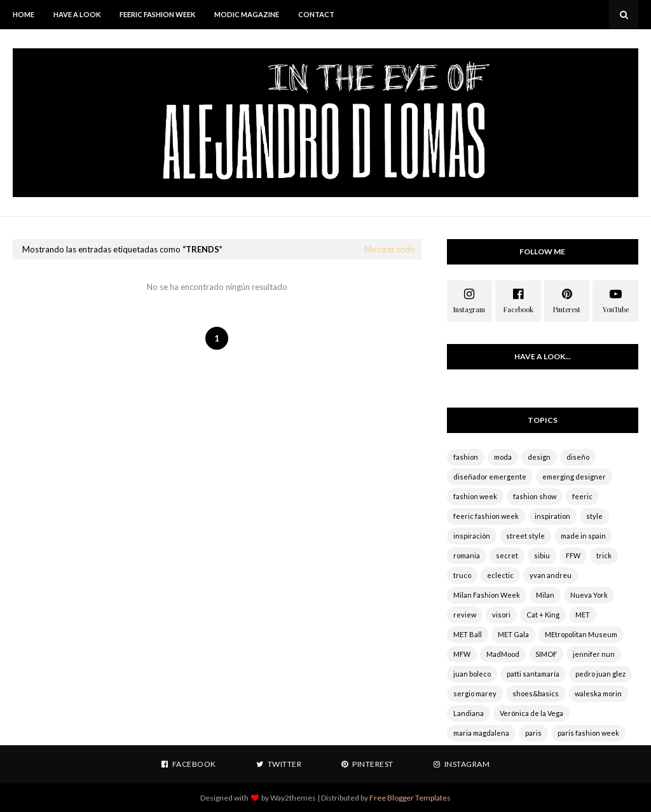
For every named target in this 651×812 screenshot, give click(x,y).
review (465, 615)
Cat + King (543, 615)
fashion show (535, 496)
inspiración (472, 536)
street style (525, 536)
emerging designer (574, 477)
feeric (582, 496)
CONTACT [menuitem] (316, 14)
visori (501, 615)
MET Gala (513, 634)
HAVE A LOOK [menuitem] (77, 14)
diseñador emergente (490, 477)
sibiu (542, 555)
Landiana (469, 713)
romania (467, 555)
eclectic (500, 575)
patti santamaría (533, 674)
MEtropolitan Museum (581, 634)
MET (583, 615)
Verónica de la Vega (531, 713)
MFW (462, 654)
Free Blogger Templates (410, 798)
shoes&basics (536, 693)
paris (533, 733)
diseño (578, 457)
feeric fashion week (486, 516)
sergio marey (475, 693)
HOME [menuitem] (24, 14)
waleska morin (598, 693)
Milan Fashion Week (487, 595)
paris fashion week (588, 733)
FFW (573, 555)
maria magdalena (481, 733)
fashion (466, 457)
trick (604, 555)
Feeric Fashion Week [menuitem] (157, 14)
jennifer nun (594, 654)
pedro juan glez (600, 674)
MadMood (503, 654)
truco (462, 575)
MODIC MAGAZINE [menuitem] (247, 14)
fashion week (475, 496)
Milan (545, 595)
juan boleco (472, 674)
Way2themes (293, 798)
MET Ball (468, 634)
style (594, 516)
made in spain (583, 536)
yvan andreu (551, 575)
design (539, 457)
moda (503, 457)
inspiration (552, 516)
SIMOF (546, 654)
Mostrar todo (390, 249)
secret (507, 555)
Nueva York (589, 595)
